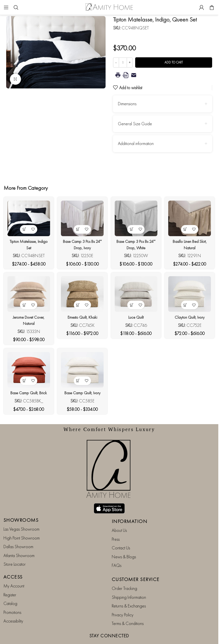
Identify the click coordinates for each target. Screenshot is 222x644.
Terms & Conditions (128, 609)
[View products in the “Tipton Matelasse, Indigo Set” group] (23, 227)
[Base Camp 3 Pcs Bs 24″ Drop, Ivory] (82, 217)
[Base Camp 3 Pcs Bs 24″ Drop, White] (137, 217)
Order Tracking (124, 574)
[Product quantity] (123, 62)
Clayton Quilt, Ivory (191, 316)
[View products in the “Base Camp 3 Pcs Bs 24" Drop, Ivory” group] (78, 227)
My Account (14, 571)
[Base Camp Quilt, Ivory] (82, 371)
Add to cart (174, 62)
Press (116, 524)
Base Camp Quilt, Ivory (82, 393)
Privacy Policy (123, 600)
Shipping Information (129, 582)
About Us (119, 516)
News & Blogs (124, 542)
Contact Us (121, 533)
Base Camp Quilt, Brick (27, 393)
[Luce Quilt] (137, 294)
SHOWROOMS (21, 505)
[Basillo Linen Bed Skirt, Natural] (191, 217)
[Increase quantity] (130, 62)
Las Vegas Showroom (21, 514)
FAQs (117, 551)
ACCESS (13, 562)
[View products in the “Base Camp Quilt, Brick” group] (23, 381)
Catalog (10, 589)
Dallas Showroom (18, 532)
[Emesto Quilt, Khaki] (82, 294)
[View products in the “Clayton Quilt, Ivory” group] (187, 304)
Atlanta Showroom (19, 541)
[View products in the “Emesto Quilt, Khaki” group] (78, 304)
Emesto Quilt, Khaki (82, 316)
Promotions (12, 597)
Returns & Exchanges (129, 591)
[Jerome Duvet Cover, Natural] (27, 294)
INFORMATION (130, 507)
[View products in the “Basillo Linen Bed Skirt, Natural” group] (187, 227)
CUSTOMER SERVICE (136, 565)
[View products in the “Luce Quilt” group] (132, 304)
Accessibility (13, 606)
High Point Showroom (22, 523)
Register (10, 580)
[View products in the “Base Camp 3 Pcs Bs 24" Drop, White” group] (132, 227)
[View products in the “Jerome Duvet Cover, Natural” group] (23, 304)
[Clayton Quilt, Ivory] (191, 294)
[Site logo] (109, 7)
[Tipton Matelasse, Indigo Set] (27, 217)
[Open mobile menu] (6, 7)
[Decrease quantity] (116, 62)
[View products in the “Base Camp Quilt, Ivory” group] (78, 381)
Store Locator (15, 550)
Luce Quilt (136, 316)
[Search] (16, 7)
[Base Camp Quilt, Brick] (27, 371)
